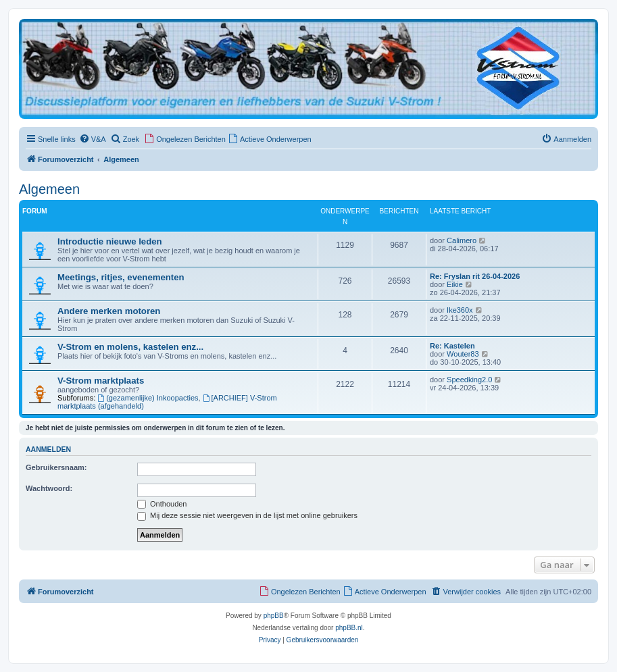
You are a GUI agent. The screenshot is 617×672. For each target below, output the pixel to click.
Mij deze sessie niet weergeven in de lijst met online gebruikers (247, 515)
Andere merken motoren (109, 311)
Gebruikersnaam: (56, 467)
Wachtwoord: (49, 488)
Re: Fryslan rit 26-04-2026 (475, 276)
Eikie (455, 284)
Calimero (462, 240)
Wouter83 (463, 354)
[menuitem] (93, 139)
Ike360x (460, 310)
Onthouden (162, 504)
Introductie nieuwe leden (110, 241)
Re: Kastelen (452, 346)
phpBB (274, 616)
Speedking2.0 (469, 380)
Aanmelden (48, 449)
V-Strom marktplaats (101, 381)
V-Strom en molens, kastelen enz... (130, 347)
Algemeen (49, 189)
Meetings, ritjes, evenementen (121, 277)
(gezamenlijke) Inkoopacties (148, 398)
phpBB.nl (349, 628)
